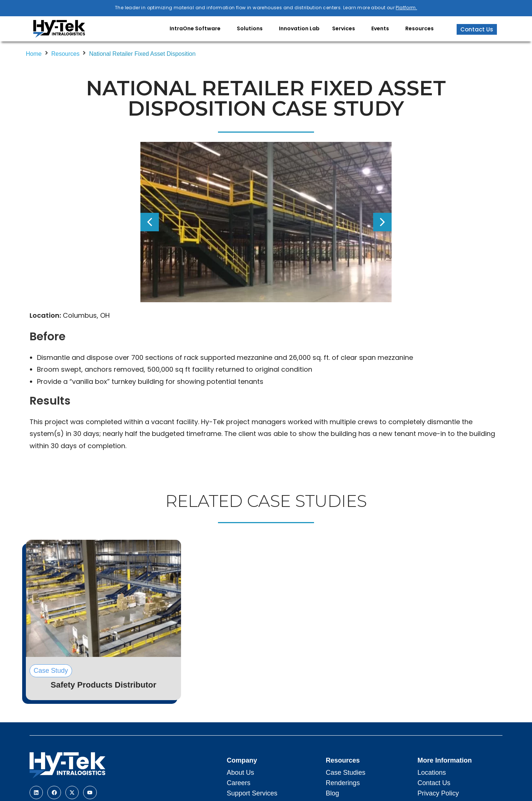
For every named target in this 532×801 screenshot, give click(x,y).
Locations (432, 773)
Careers (239, 783)
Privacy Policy (438, 793)
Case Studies (346, 773)
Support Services (252, 793)
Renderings (343, 783)
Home (34, 54)
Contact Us (434, 783)
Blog (332, 793)
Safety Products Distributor (103, 685)
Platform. (406, 8)
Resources (65, 54)
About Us (241, 773)
